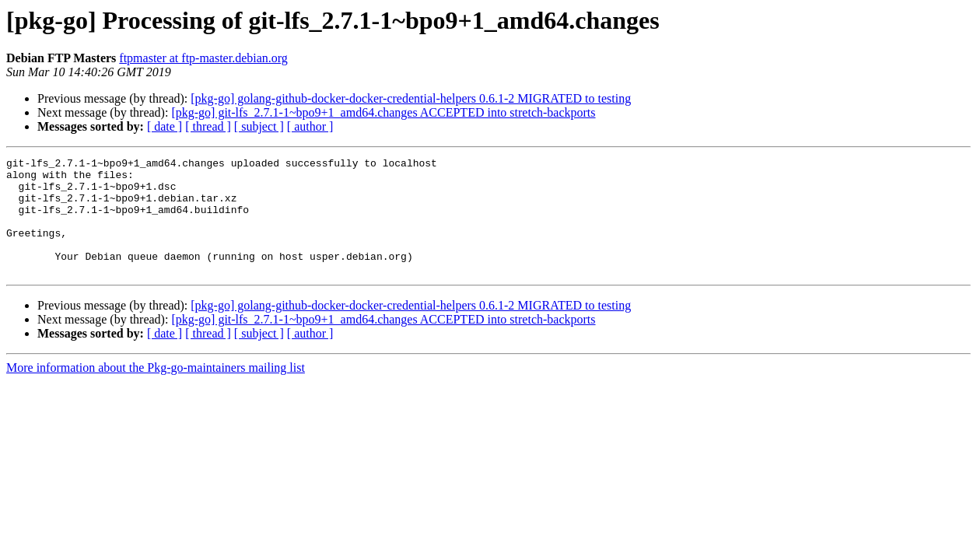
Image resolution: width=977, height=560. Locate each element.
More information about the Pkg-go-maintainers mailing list (156, 391)
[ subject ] (259, 126)
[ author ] (310, 126)
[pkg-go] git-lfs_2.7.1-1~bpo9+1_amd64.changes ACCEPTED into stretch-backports (383, 112)
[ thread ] (208, 126)
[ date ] (165, 126)
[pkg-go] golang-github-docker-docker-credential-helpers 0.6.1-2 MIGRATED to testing (411, 98)
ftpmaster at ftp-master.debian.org (203, 58)
